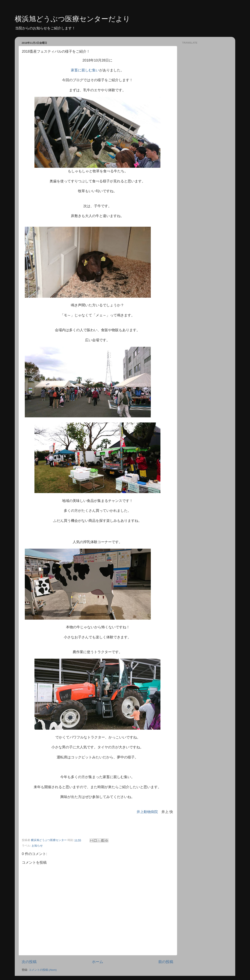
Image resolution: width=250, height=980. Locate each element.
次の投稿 (29, 962)
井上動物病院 (147, 812)
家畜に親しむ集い (85, 70)
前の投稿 (166, 962)
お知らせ (37, 846)
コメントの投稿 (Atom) (43, 970)
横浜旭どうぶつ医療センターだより (72, 19)
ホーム (98, 962)
